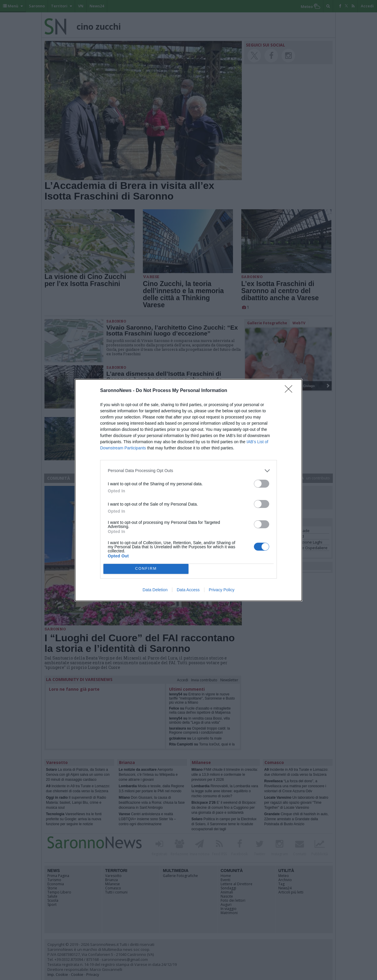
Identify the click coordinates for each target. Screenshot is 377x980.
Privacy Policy (222, 590)
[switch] (262, 484)
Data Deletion (155, 590)
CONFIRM (146, 569)
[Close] (290, 391)
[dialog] (188, 490)
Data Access (188, 590)
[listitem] (188, 471)
